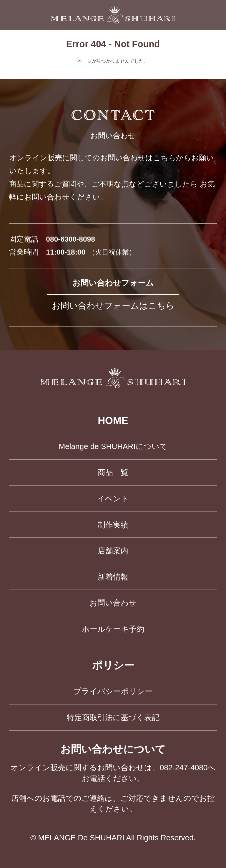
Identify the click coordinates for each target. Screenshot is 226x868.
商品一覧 (113, 472)
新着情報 (113, 577)
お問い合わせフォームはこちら (113, 306)
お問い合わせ (113, 603)
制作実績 (113, 525)
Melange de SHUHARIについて (113, 446)
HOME (113, 420)
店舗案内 (113, 551)
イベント (113, 499)
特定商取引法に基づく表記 (113, 717)
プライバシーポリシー (113, 691)
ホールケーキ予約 (113, 629)
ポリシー (113, 665)
